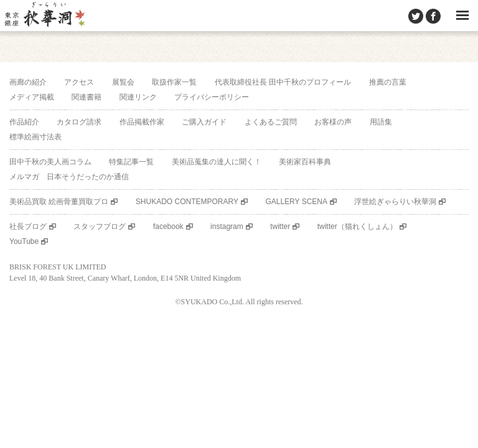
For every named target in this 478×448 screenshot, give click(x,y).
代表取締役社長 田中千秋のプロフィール (283, 82)
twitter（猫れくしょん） (357, 226)
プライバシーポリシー (212, 97)
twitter (280, 226)
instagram (227, 226)
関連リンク (138, 97)
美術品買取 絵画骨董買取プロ (59, 202)
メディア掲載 (32, 97)
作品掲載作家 (142, 122)
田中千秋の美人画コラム (50, 162)
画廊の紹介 (28, 82)
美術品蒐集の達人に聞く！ (217, 162)
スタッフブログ (100, 226)
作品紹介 (24, 122)
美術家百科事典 (305, 162)
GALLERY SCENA (296, 202)
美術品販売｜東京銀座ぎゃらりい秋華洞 (44, 16)
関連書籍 (87, 97)
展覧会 (123, 82)
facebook (168, 226)
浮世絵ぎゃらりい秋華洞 (395, 202)
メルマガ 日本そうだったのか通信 (69, 177)
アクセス (79, 82)
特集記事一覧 (131, 162)
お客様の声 (333, 122)
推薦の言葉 (388, 82)
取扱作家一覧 (174, 82)
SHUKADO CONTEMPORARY (187, 202)
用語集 (381, 122)
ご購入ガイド (204, 122)
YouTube (24, 241)
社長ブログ (28, 226)
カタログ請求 (79, 122)
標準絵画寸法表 (35, 137)
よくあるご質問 (271, 122)
